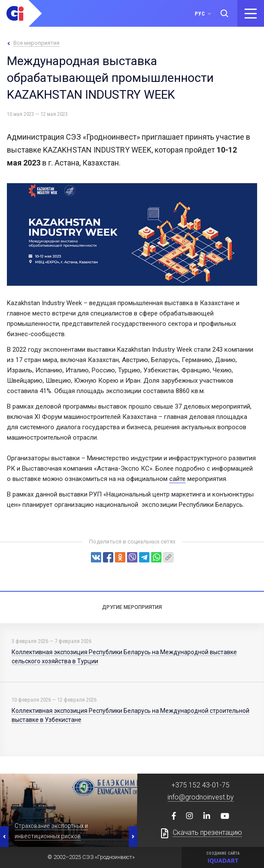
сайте (177, 479)
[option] (69, 810)
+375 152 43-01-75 (200, 785)
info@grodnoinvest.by (201, 797)
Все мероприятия (36, 43)
